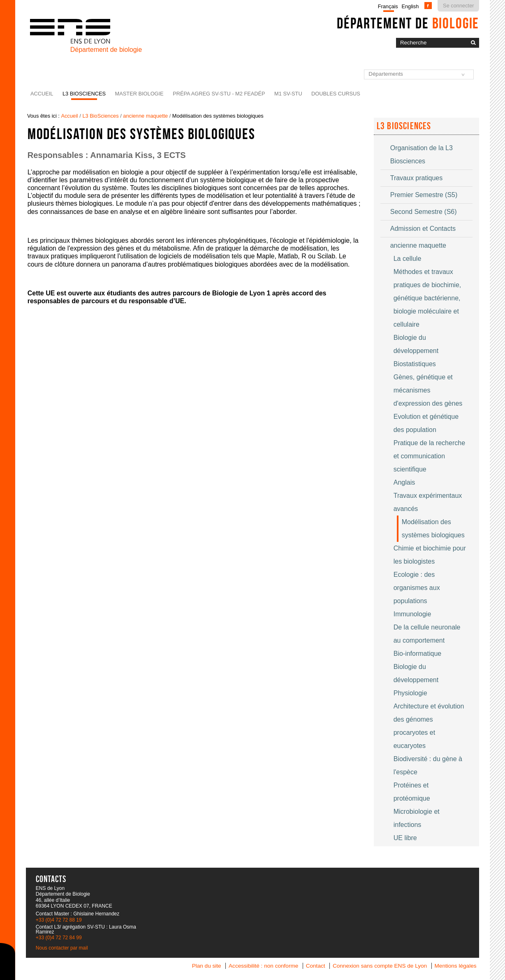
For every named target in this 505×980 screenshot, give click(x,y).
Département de (408, 23)
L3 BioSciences (84, 94)
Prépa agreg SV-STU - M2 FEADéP (219, 94)
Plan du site (207, 966)
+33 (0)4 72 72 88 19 (59, 920)
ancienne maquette (145, 116)
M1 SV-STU (288, 94)
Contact (316, 966)
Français (388, 6)
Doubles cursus (336, 94)
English (410, 6)
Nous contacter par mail (62, 948)
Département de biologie (106, 50)
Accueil (42, 94)
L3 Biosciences (404, 126)
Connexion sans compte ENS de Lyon (380, 966)
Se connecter (458, 6)
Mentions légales (456, 966)
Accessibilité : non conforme (263, 966)
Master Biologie (139, 94)
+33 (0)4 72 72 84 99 (59, 938)
